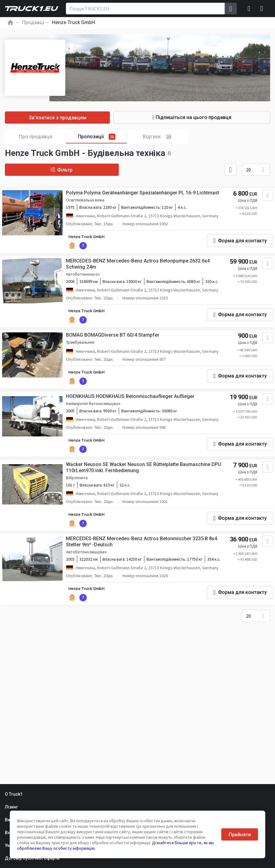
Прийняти (240, 835)
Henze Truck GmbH (89, 239)
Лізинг (11, 807)
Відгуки (157, 137)
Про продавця (43, 137)
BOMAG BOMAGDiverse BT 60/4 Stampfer (114, 343)
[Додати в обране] (266, 197)
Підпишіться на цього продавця (205, 117)
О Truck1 (14, 794)
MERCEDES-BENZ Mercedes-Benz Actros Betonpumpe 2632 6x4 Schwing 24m (139, 267)
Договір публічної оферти (32, 858)
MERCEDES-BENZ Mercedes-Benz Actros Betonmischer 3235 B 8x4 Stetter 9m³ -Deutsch (143, 553)
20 (248, 170)
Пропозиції (103, 137)
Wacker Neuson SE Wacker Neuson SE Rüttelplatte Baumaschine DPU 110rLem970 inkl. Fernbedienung (145, 478)
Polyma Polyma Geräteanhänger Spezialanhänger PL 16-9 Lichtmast (144, 195)
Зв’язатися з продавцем (70, 118)
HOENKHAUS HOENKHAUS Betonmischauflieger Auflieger (131, 405)
